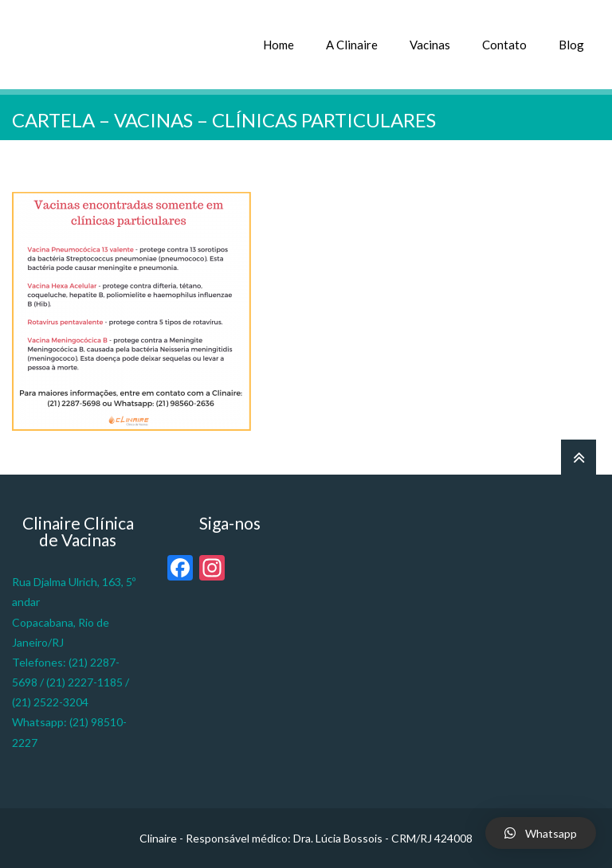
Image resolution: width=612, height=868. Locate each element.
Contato (504, 45)
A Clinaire (352, 45)
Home (279, 45)
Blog (571, 45)
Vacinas (430, 45)
